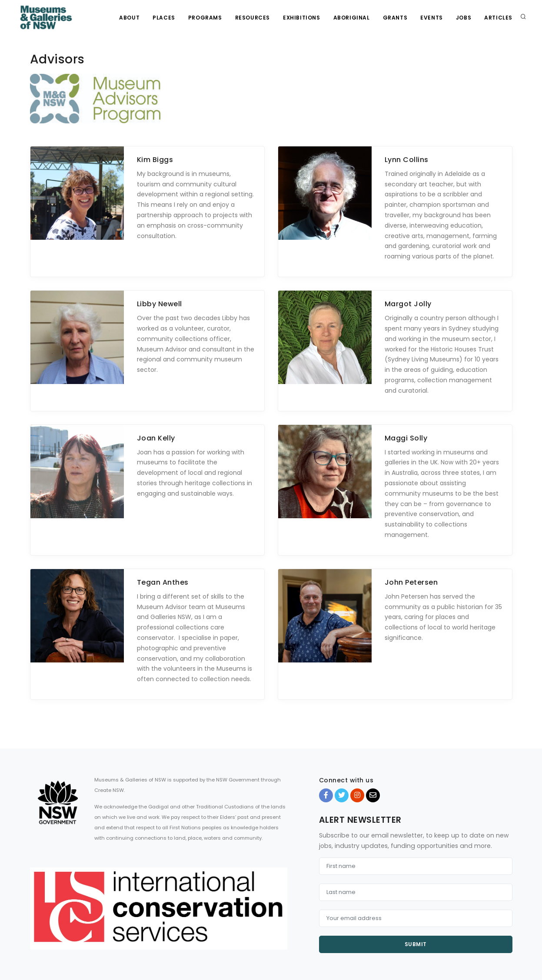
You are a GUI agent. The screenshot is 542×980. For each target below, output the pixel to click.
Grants (395, 18)
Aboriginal (352, 18)
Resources (253, 18)
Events (432, 18)
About (129, 18)
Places (164, 18)
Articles (498, 18)
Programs (205, 18)
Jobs (464, 18)
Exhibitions (302, 18)
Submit (416, 944)
